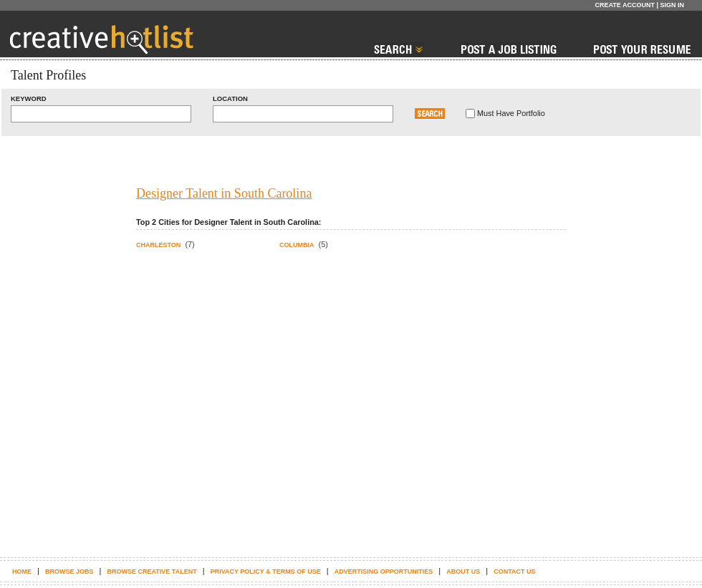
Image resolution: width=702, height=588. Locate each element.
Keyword (29, 98)
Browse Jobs (69, 572)
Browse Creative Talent (152, 572)
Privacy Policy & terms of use (266, 572)
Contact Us (514, 572)
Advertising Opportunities (384, 572)
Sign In (672, 5)
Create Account (625, 5)
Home (22, 572)
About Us (463, 572)
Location (230, 98)
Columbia (297, 245)
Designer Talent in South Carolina (224, 193)
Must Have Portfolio (511, 113)
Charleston (158, 245)
